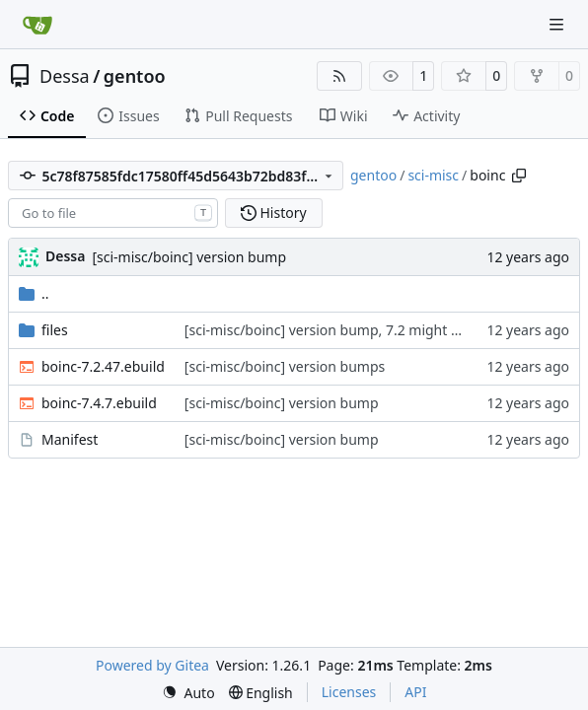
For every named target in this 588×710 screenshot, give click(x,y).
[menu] (188, 693)
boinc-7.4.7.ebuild (99, 403)
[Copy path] (519, 176)
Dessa (65, 76)
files (55, 330)
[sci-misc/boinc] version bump (189, 257)
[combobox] (113, 213)
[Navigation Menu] (558, 24)
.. (34, 293)
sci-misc (433, 175)
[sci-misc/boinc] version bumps (285, 366)
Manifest (70, 439)
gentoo (135, 76)
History (274, 213)
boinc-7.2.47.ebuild (103, 366)
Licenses (349, 692)
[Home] (37, 25)
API (415, 692)
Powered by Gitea (152, 665)
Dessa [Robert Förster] (65, 256)
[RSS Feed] (339, 76)
